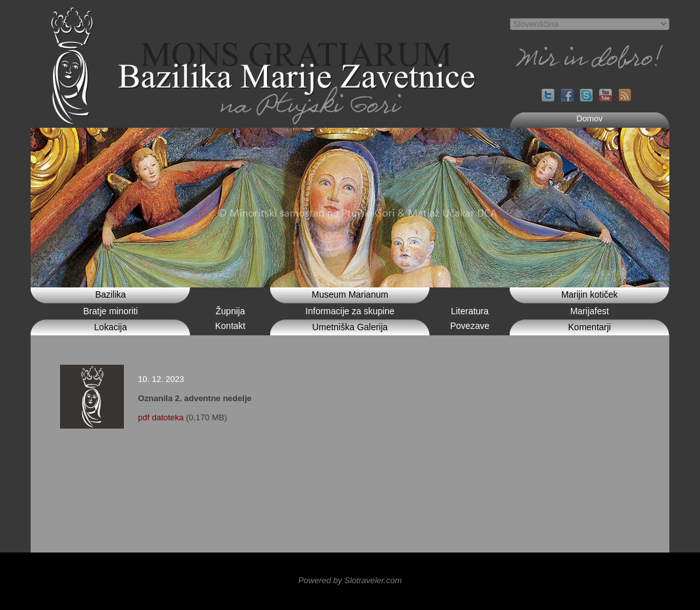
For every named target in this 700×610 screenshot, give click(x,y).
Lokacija (110, 327)
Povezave (470, 326)
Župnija (231, 311)
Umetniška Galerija (350, 327)
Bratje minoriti (110, 311)
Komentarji (590, 327)
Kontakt (230, 326)
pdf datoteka (161, 417)
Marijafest (590, 311)
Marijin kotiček (590, 294)
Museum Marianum (350, 294)
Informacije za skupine (350, 311)
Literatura (470, 311)
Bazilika (110, 294)
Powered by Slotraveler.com (350, 580)
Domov (589, 118)
